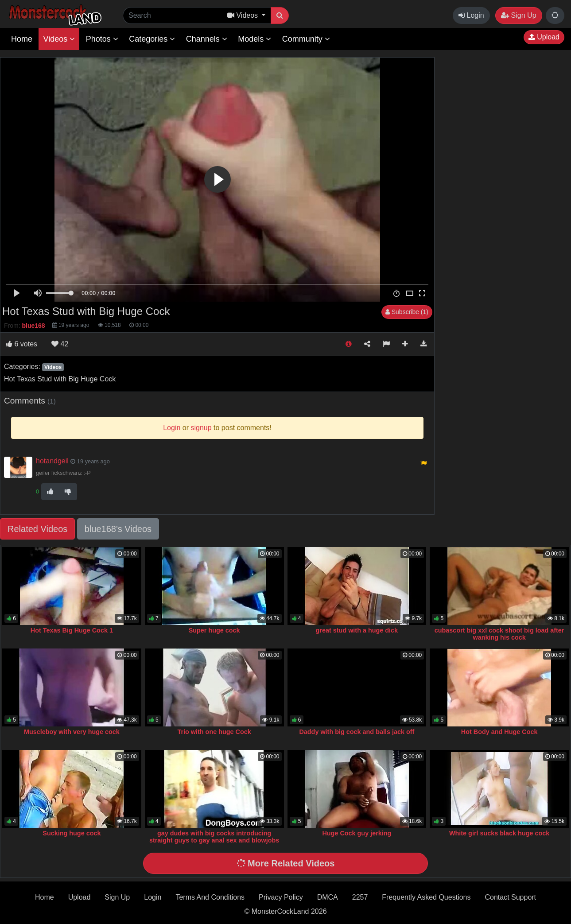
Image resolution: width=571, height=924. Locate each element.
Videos (59, 39)
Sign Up (519, 15)
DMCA (328, 897)
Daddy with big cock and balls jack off (357, 732)
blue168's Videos (118, 529)
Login (471, 15)
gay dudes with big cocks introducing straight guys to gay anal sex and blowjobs (214, 837)
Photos (102, 39)
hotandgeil (52, 461)
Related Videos (37, 529)
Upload (544, 37)
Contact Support (510, 897)
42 (60, 344)
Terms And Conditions (210, 897)
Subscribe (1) (407, 312)
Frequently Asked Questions (426, 897)
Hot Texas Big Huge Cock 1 (72, 630)
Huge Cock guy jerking (357, 833)
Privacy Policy (281, 897)
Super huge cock (214, 630)
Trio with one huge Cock (214, 732)
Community (306, 39)
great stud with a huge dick (357, 630)
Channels (207, 39)
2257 (360, 897)
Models (254, 39)
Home (22, 39)
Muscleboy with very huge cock (72, 732)
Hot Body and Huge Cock (499, 732)
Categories (152, 39)
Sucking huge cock (72, 833)
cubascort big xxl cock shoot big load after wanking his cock (499, 634)
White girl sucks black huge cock (499, 833)
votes (21, 344)
